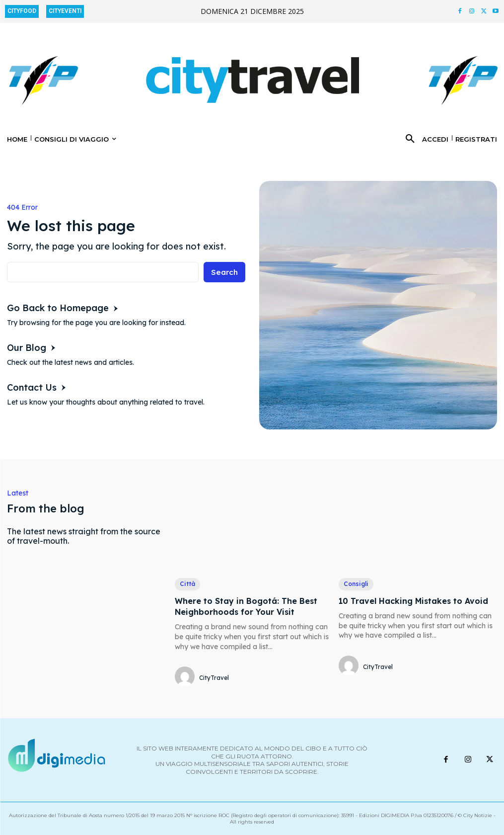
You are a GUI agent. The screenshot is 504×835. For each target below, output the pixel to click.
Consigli (356, 584)
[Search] (224, 272)
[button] (410, 139)
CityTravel (214, 678)
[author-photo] (186, 677)
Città (187, 584)
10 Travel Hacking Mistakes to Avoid (413, 601)
